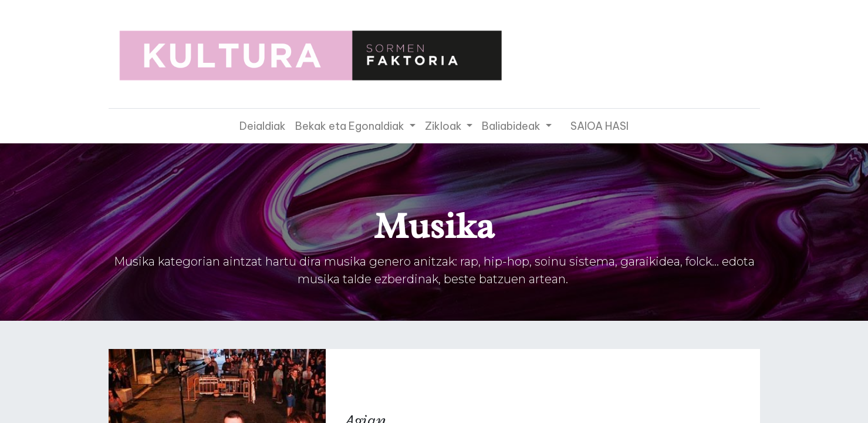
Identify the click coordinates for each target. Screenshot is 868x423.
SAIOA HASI (600, 126)
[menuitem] (263, 126)
